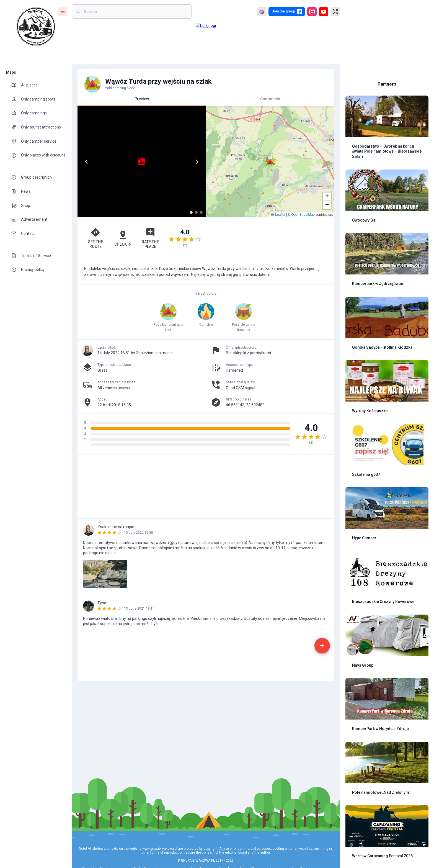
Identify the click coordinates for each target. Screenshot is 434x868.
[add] (322, 646)
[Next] (197, 162)
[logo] (36, 27)
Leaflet (278, 215)
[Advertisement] (270, 238)
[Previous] (86, 162)
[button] (327, 197)
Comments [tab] (270, 99)
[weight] (135, 11)
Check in (123, 238)
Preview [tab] (142, 101)
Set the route (95, 238)
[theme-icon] (16, 85)
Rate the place (150, 238)
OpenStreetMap (303, 215)
